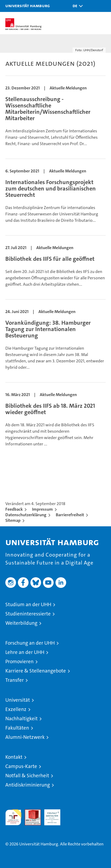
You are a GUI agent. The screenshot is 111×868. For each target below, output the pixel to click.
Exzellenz (16, 709)
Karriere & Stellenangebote (36, 671)
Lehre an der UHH (25, 652)
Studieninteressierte (28, 614)
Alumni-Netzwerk (25, 737)
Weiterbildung (21, 623)
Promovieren (19, 661)
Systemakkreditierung (72, 812)
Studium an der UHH (28, 604)
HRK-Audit (49, 815)
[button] (76, 6)
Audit (30, 812)
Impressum (42, 509)
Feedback (14, 509)
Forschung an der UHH (30, 643)
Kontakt (14, 757)
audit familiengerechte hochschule (13, 817)
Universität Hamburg (28, 6)
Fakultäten (17, 728)
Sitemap (13, 520)
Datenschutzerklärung (26, 515)
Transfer (15, 680)
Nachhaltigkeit (21, 719)
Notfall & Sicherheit (27, 776)
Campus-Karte (21, 766)
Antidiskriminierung (28, 785)
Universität (18, 700)
